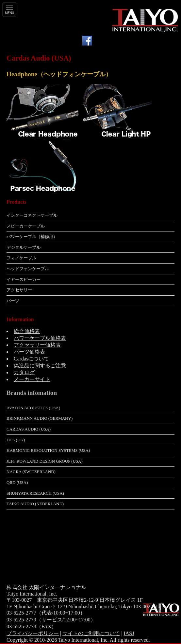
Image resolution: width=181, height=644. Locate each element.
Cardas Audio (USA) (29, 429)
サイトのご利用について (91, 633)
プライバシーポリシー (33, 633)
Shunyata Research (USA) (35, 493)
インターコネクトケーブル (32, 215)
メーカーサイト (32, 379)
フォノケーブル (21, 258)
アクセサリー (19, 290)
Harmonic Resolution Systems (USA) (48, 450)
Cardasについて (31, 359)
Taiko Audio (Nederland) (35, 504)
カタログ (24, 372)
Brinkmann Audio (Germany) (40, 418)
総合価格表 (27, 331)
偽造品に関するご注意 (40, 366)
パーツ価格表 (29, 352)
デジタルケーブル (24, 247)
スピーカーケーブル (26, 226)
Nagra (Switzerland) (31, 472)
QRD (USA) (17, 482)
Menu (9, 13)
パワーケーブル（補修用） (32, 237)
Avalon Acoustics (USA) (33, 408)
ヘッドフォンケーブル (28, 269)
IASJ (129, 633)
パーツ (13, 301)
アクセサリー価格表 (37, 345)
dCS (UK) (16, 440)
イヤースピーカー (24, 279)
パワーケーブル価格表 (40, 338)
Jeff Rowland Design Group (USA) (45, 461)
